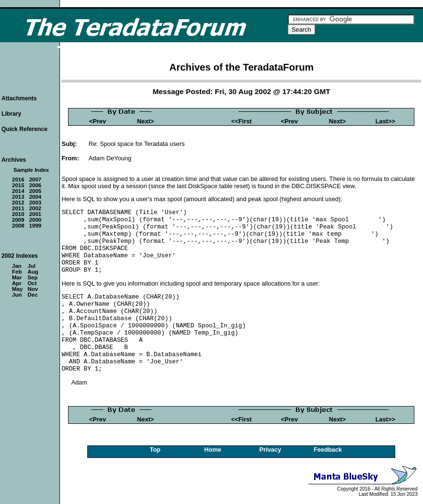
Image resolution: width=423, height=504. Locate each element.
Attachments (19, 98)
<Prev (98, 121)
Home (213, 450)
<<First (241, 121)
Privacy (270, 450)
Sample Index (31, 170)
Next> (146, 121)
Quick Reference (24, 129)
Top (155, 450)
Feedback (328, 450)
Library (11, 114)
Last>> (385, 121)
